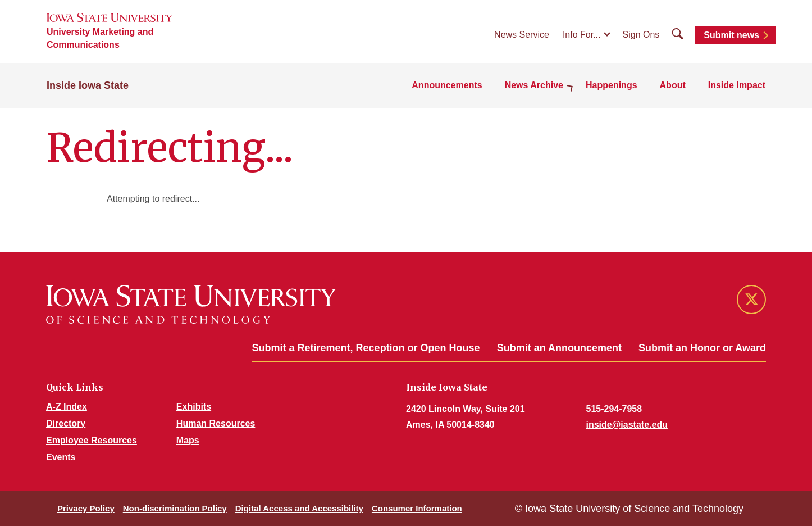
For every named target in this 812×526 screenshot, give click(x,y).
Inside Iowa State (88, 85)
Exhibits (194, 407)
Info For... (582, 35)
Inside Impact (737, 85)
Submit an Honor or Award (702, 348)
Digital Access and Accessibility (299, 508)
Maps (188, 440)
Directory (66, 423)
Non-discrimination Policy (175, 508)
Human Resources (216, 423)
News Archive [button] (534, 85)
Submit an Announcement (559, 348)
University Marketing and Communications (100, 38)
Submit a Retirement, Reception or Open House (366, 348)
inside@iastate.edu (627, 425)
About (673, 85)
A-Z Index (67, 407)
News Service (522, 35)
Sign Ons (641, 35)
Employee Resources (92, 440)
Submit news (731, 35)
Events (61, 457)
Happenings (612, 85)
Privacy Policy (86, 508)
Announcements (447, 85)
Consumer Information (417, 508)
